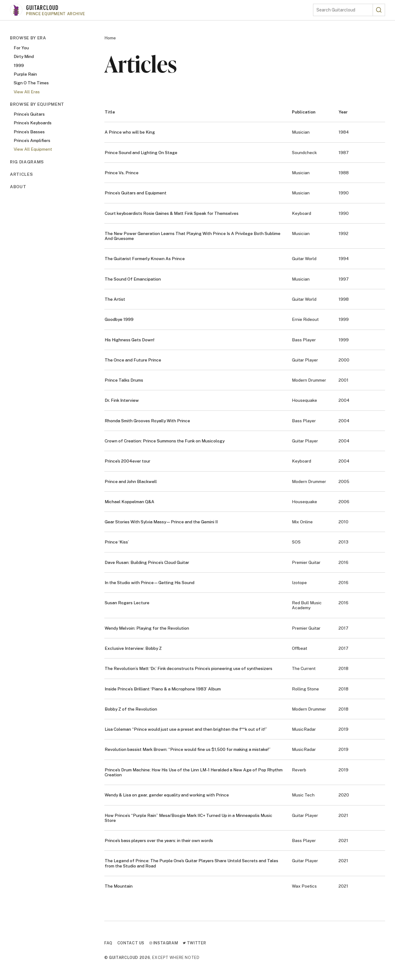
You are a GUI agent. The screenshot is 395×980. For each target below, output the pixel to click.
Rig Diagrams (27, 162)
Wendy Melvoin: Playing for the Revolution (147, 628)
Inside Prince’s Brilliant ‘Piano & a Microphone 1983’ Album (163, 689)
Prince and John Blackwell (131, 481)
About (18, 187)
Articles (21, 174)
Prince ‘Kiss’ (117, 542)
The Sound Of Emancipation (133, 279)
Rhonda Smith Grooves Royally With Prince (147, 421)
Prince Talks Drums (124, 380)
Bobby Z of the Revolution (131, 709)
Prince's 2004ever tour (127, 461)
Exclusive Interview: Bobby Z (133, 648)
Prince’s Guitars (29, 114)
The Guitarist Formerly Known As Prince (145, 259)
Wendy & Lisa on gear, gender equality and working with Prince (167, 795)
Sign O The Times (31, 83)
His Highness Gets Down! (129, 340)
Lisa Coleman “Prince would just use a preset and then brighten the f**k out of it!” (186, 729)
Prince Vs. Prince (122, 173)
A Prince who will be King (130, 132)
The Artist (115, 299)
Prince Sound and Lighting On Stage (141, 153)
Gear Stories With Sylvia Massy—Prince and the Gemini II (161, 522)
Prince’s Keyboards (33, 123)
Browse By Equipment (37, 104)
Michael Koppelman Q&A (129, 502)
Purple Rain (25, 74)
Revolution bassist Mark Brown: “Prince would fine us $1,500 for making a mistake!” (188, 749)
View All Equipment (33, 149)
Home (110, 38)
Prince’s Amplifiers (32, 140)
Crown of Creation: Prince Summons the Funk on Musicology (165, 441)
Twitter (194, 943)
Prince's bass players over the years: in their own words (159, 840)
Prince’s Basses (29, 132)
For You (21, 48)
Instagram (164, 943)
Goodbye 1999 (119, 319)
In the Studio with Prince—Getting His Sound (150, 583)
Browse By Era (28, 38)
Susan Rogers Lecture (127, 603)
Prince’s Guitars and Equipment (136, 193)
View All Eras (27, 92)
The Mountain (119, 886)
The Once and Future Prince (133, 360)
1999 (19, 65)
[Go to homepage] (161, 10)
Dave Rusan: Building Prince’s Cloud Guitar (147, 562)
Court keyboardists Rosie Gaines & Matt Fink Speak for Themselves (172, 213)
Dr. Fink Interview (122, 400)
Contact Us (131, 943)
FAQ (108, 943)
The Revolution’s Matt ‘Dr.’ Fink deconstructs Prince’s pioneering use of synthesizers (188, 668)
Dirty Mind (24, 56)
